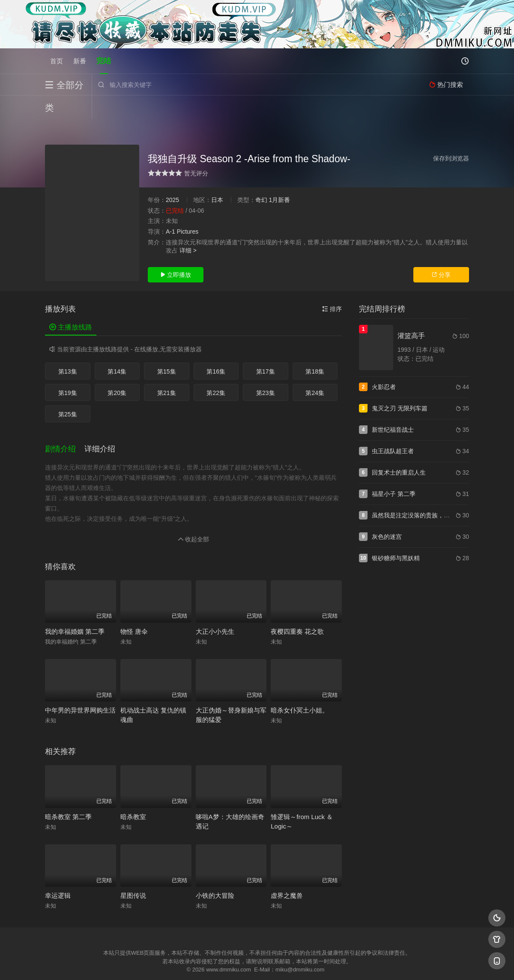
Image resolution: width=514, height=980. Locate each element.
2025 (172, 176)
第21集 (167, 369)
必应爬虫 (361, 963)
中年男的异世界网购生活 (80, 687)
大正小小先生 (215, 608)
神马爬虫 (223, 963)
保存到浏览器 (451, 135)
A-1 (170, 208)
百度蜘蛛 (188, 963)
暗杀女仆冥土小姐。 (300, 687)
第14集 (117, 348)
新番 (80, 61)
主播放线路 (71, 304)
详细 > (188, 227)
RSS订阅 (153, 963)
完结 (104, 61)
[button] (65, 426)
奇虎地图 (292, 963)
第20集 (117, 369)
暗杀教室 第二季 (68, 793)
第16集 (216, 348)
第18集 (315, 348)
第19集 (68, 369)
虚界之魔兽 (287, 872)
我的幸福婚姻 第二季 (75, 608)
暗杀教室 (133, 793)
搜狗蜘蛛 (257, 963)
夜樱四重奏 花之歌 (297, 608)
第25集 (68, 391)
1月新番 (279, 176)
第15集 (167, 348)
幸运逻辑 (58, 872)
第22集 (216, 369)
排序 (332, 285)
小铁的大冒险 (215, 872)
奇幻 (261, 176)
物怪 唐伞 (134, 608)
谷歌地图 (326, 963)
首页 (57, 61)
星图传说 (133, 872)
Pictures (188, 208)
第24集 (315, 369)
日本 (217, 176)
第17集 (266, 348)
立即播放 (176, 251)
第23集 (266, 369)
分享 (441, 251)
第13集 (68, 348)
